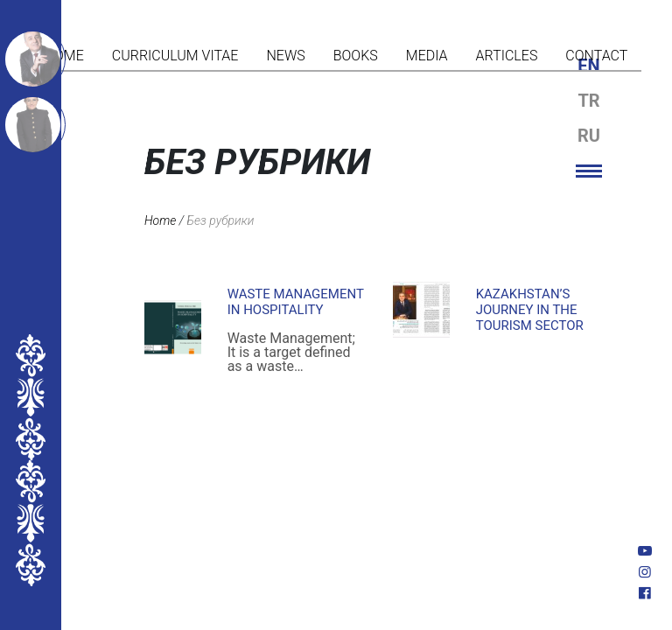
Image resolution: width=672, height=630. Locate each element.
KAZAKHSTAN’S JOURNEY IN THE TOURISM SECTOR (530, 310)
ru (589, 136)
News (285, 56)
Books (356, 56)
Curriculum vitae (175, 56)
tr (588, 101)
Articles (507, 56)
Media (427, 56)
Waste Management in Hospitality (296, 302)
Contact (596, 56)
